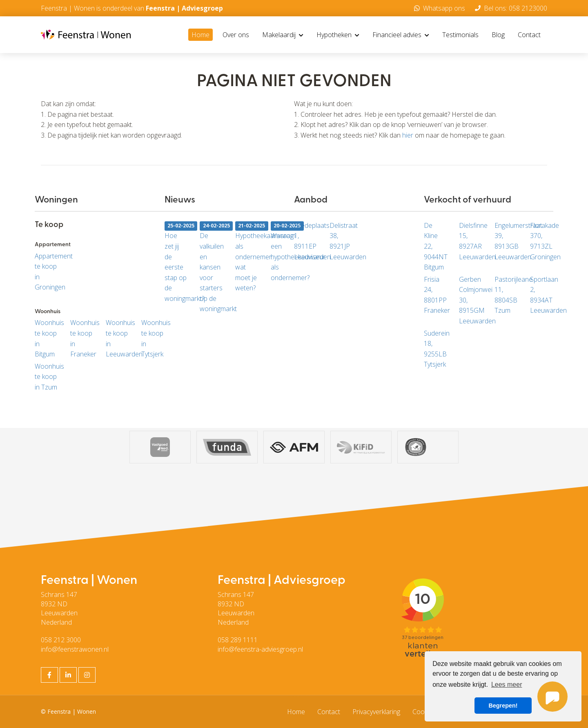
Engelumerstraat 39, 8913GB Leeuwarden (506, 241)
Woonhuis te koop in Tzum (46, 377)
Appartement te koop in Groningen (46, 272)
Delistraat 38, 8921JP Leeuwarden (341, 241)
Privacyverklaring (376, 712)
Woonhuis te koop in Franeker (82, 338)
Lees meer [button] (507, 685)
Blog (498, 35)
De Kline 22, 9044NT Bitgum (435, 246)
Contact (529, 35)
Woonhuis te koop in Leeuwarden (117, 338)
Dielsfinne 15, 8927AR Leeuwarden (471, 241)
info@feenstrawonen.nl (75, 649)
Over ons (236, 35)
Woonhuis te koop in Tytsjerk (153, 338)
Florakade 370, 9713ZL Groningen (542, 241)
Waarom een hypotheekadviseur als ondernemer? (282, 252)
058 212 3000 (61, 640)
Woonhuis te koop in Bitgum (46, 338)
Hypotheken (338, 35)
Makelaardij (283, 35)
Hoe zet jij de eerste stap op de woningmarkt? (176, 262)
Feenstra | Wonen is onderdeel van (132, 8)
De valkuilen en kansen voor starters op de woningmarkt (211, 267)
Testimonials (460, 35)
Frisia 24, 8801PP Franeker (435, 295)
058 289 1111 (238, 640)
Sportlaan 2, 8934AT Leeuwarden (542, 295)
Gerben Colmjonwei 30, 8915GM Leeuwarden (471, 300)
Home (200, 35)
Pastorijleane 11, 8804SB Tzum (506, 295)
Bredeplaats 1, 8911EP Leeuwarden (306, 241)
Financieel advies (401, 35)
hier (408, 135)
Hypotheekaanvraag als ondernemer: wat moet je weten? (247, 257)
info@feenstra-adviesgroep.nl (260, 649)
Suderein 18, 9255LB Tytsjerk (435, 349)
